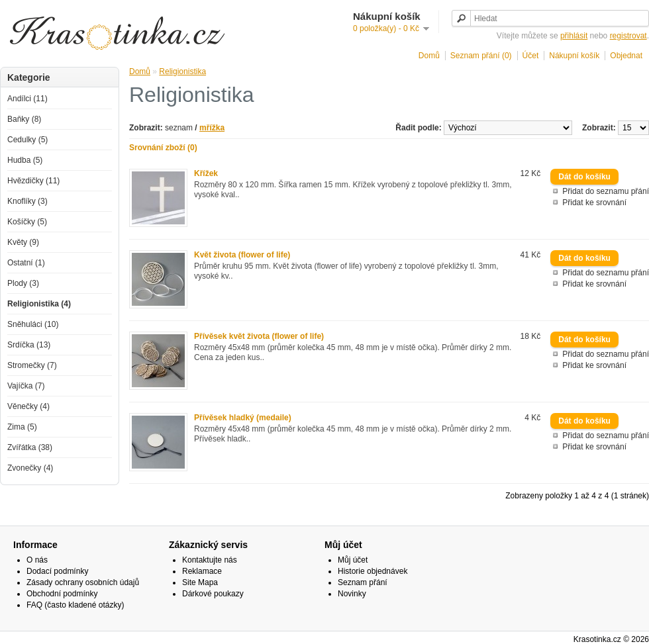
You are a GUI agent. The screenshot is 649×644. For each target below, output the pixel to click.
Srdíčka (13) (29, 345)
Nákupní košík (574, 56)
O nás (37, 560)
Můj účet (353, 560)
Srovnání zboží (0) (163, 148)
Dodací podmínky (57, 571)
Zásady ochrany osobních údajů (83, 582)
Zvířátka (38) (30, 447)
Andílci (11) (27, 99)
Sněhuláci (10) (33, 324)
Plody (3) (23, 283)
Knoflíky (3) (27, 201)
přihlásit (574, 36)
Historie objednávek (373, 571)
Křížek (206, 173)
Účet (531, 56)
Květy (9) (23, 242)
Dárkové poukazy (213, 594)
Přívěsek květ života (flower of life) (259, 336)
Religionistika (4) (39, 304)
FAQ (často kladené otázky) (75, 605)
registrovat (628, 36)
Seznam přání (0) (481, 56)
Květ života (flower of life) (242, 255)
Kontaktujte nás (210, 560)
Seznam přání (363, 582)
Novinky (352, 594)
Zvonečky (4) (30, 468)
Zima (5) (22, 427)
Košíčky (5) (27, 222)
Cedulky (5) (27, 140)
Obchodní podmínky (62, 594)
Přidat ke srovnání (594, 203)
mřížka (212, 128)
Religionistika (182, 71)
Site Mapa (200, 582)
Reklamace (202, 571)
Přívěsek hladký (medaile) (243, 418)
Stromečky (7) (32, 365)
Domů (429, 56)
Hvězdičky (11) (33, 181)
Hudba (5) (25, 160)
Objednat (626, 56)
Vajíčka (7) (26, 386)
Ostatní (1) (26, 263)
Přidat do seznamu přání (606, 191)
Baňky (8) (24, 119)
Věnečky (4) (28, 406)
